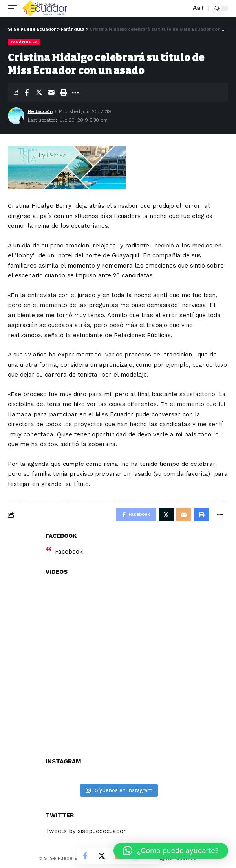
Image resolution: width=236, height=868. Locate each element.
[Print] (63, 92)
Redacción (40, 111)
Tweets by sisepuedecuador (86, 831)
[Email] (51, 92)
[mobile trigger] (15, 8)
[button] (171, 851)
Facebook (69, 552)
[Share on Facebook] (27, 92)
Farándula (24, 42)
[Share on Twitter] (39, 92)
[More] (75, 92)
